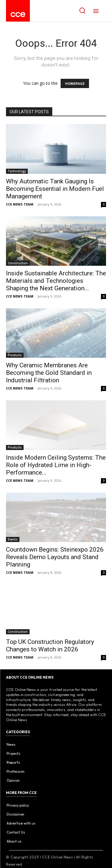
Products (15, 355)
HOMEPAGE (75, 83)
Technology (17, 171)
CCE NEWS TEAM (20, 204)
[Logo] (18, 15)
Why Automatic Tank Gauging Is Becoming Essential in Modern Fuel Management (55, 189)
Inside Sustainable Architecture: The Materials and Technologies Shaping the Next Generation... (56, 281)
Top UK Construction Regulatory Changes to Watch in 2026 (50, 646)
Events (13, 539)
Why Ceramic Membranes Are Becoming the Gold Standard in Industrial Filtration (49, 373)
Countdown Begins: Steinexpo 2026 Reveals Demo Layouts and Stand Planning (55, 557)
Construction (18, 263)
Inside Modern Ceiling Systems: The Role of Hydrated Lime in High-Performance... (56, 465)
